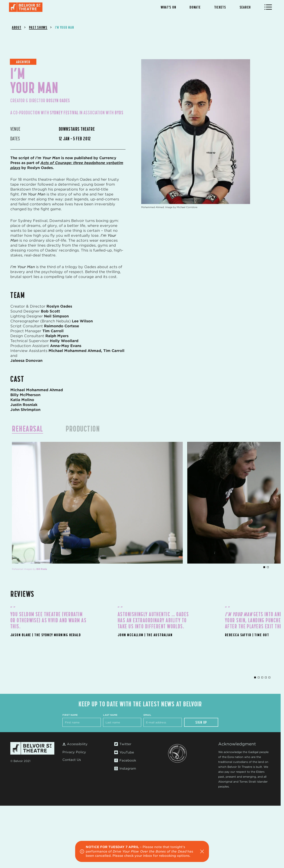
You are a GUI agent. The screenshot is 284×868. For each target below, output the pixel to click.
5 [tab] (269, 677)
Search (245, 7)
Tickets (220, 7)
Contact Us (72, 760)
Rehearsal (28, 429)
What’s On (168, 7)
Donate (195, 7)
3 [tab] (262, 677)
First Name (70, 715)
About (17, 27)
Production (83, 429)
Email (147, 715)
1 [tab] (264, 567)
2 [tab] (268, 567)
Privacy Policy (74, 752)
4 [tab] (266, 677)
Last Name (110, 715)
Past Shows (38, 27)
